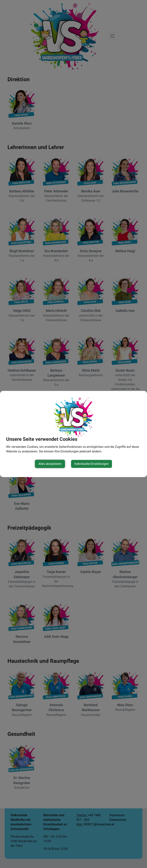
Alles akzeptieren (50, 464)
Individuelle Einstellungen (91, 464)
